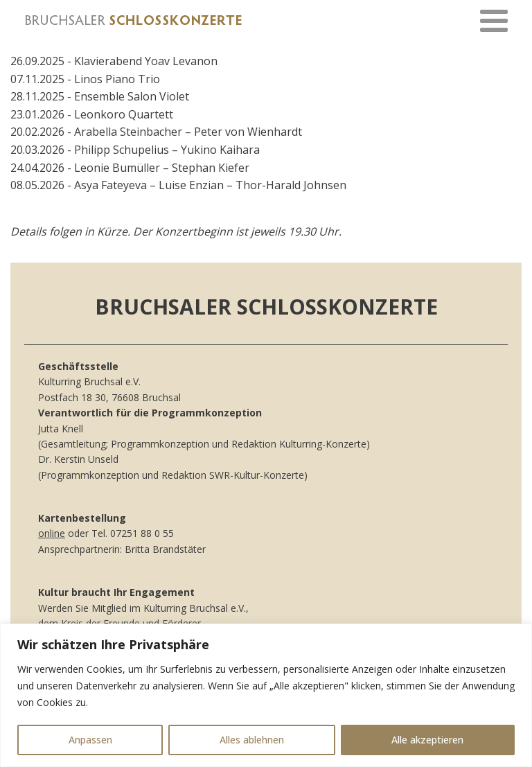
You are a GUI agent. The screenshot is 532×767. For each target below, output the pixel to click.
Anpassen (90, 740)
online (52, 533)
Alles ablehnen (252, 740)
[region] (266, 695)
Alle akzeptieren (427, 740)
